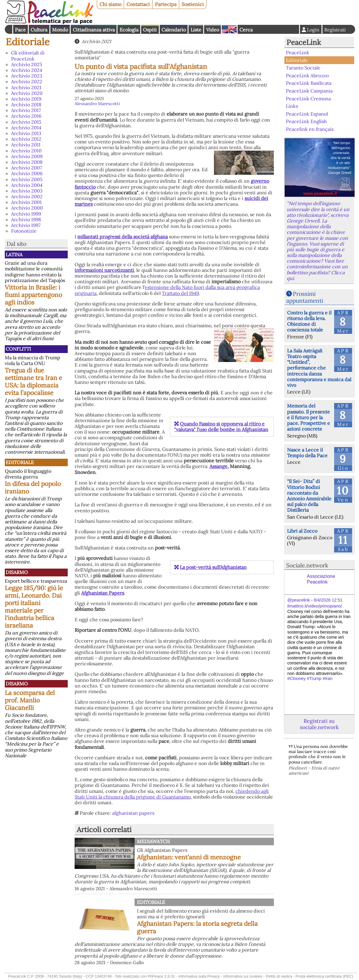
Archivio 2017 (26, 110)
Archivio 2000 (27, 208)
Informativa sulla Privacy (199, 976)
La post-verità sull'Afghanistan (213, 567)
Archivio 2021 (26, 87)
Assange (218, 466)
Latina (14, 255)
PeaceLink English (306, 121)
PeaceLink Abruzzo (307, 75)
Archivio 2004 (27, 185)
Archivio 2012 (26, 139)
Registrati (335, 30)
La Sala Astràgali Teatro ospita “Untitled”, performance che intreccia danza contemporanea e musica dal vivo (319, 368)
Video (213, 30)
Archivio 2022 (27, 81)
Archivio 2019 (26, 99)
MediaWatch (153, 841)
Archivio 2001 (26, 202)
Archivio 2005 (27, 179)
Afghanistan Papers (103, 593)
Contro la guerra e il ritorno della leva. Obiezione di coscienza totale (309, 321)
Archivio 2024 (27, 70)
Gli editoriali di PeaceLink (28, 56)
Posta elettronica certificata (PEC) (324, 976)
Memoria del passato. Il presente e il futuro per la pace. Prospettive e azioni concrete (309, 417)
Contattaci (138, 4)
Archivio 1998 (26, 219)
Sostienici (193, 4)
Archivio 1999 (26, 214)
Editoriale (28, 42)
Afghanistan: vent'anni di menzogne (189, 857)
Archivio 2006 (27, 173)
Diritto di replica (279, 976)
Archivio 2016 (26, 116)
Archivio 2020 (27, 93)
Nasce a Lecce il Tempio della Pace (307, 453)
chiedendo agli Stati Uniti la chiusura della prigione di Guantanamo (172, 794)
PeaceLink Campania (309, 91)
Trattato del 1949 (180, 293)
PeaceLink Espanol (307, 113)
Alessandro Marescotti (97, 104)
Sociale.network (307, 565)
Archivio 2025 (27, 64)
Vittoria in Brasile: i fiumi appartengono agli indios (33, 295)
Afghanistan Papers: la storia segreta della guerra (197, 927)
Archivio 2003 (27, 191)
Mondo (60, 30)
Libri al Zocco (302, 531)
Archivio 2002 (27, 196)
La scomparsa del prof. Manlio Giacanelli (30, 700)
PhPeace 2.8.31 (161, 976)
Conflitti (18, 349)
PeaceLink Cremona (308, 98)
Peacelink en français (310, 129)
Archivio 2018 (26, 104)
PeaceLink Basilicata (309, 83)
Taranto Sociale (303, 68)
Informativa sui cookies (243, 976)
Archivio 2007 (27, 168)
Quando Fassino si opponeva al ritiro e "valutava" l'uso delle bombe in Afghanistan (221, 427)
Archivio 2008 (27, 162)
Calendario (174, 30)
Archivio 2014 (26, 128)
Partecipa (166, 4)
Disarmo (17, 572)
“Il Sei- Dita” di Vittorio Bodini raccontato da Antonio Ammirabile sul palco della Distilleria (309, 496)
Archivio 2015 (26, 122)
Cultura (39, 30)
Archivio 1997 (26, 225)
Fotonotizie (24, 231)
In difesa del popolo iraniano (33, 487)
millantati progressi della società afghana (123, 237)
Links (292, 106)
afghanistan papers (133, 813)
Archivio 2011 (26, 145)
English (229, 29)
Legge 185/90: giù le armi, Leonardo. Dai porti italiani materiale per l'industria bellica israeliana (34, 607)
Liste (196, 30)
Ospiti (150, 30)
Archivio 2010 (26, 151)
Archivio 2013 (26, 133)
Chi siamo (110, 4)
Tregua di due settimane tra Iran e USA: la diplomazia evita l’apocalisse (33, 381)
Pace (20, 30)
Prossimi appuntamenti (305, 297)
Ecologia (129, 30)
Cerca (246, 30)
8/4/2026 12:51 (328, 600)
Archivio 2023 (27, 76)
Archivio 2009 (27, 156)
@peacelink (299, 600)
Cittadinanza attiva (94, 30)
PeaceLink (304, 42)
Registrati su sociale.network (319, 724)
